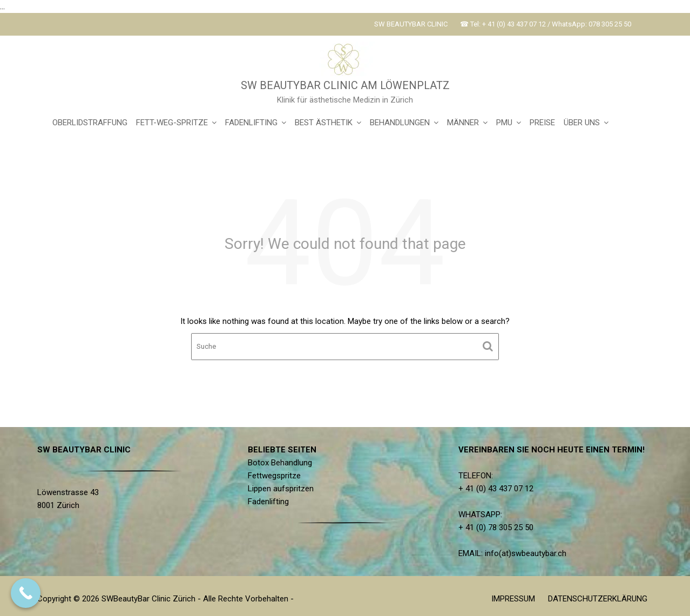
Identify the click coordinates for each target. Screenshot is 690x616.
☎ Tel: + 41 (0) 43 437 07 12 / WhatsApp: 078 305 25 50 (546, 24)
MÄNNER (463, 123)
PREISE (542, 123)
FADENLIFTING (251, 123)
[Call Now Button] (26, 593)
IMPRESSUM (513, 599)
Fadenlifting (269, 501)
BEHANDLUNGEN (400, 123)
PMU (504, 123)
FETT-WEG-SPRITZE (172, 123)
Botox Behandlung (281, 463)
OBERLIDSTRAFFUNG (90, 123)
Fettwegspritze (275, 476)
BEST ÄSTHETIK (324, 123)
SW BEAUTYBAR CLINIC (411, 24)
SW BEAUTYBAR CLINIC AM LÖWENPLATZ (345, 85)
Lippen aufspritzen (282, 489)
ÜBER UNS (582, 123)
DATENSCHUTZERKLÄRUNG (598, 599)
